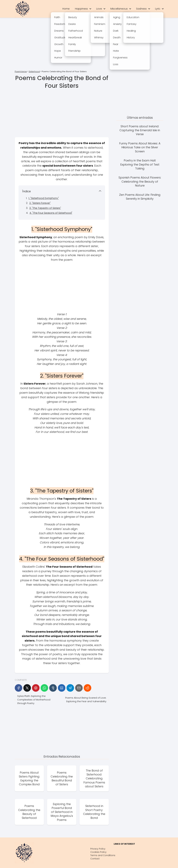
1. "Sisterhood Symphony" (44, 198)
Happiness (81, 9)
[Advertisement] (89, 44)
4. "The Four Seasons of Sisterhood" (51, 213)
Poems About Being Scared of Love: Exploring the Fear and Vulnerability (86, 700)
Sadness (141, 9)
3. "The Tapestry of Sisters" (45, 208)
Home (66, 9)
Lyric (158, 9)
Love (99, 9)
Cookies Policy (98, 852)
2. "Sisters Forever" (40, 203)
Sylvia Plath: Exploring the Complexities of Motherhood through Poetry (34, 700)
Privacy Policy (98, 849)
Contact (95, 859)
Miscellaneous (119, 9)
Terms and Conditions (103, 855)
